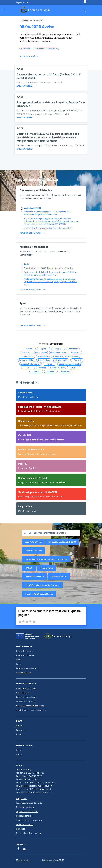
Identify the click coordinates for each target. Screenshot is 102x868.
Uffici (18, 660)
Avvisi (19, 734)
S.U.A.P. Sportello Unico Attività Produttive (42, 585)
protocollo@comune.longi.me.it (37, 789)
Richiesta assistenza (25, 807)
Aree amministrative (25, 655)
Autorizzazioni (22, 693)
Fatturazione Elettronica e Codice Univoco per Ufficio (46, 559)
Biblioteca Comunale (34, 550)
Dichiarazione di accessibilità (29, 833)
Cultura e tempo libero (26, 697)
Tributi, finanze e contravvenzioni (31, 710)
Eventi (19, 750)
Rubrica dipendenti (24, 816)
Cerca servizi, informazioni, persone (47, 533)
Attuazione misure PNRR (53, 860)
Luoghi (19, 754)
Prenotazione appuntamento (29, 803)
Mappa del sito (23, 860)
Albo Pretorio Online (34, 542)
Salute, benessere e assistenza (30, 706)
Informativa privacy (25, 824)
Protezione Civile (46, 568)
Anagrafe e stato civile (26, 688)
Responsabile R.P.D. (59, 576)
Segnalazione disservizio (27, 811)
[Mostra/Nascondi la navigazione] (3, 10)
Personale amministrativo (28, 668)
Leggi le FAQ (22, 798)
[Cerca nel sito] (84, 10)
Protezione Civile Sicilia (35, 576)
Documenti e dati (24, 673)
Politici (19, 664)
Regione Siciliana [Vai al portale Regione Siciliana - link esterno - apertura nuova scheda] (23, 2)
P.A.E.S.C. (29, 568)
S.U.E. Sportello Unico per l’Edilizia (39, 594)
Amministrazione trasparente (29, 820)
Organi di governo (24, 651)
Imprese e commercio (26, 701)
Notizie (19, 726)
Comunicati (21, 730)
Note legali (21, 829)
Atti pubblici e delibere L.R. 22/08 (62, 542)
